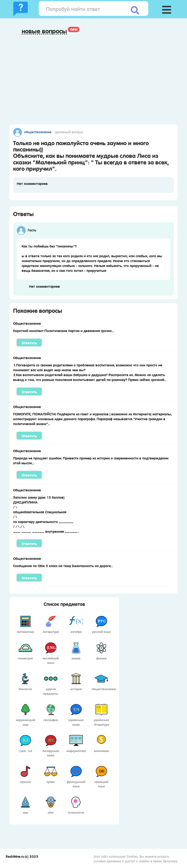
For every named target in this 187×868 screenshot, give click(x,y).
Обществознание (38, 132)
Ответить (29, 343)
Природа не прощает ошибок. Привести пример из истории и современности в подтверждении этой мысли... (91, 460)
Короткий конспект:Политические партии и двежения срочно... (64, 330)
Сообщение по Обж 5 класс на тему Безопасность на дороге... (63, 565)
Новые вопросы (44, 31)
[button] (167, 9)
